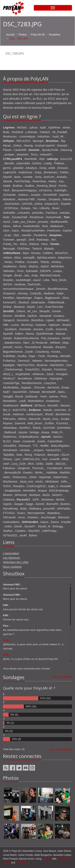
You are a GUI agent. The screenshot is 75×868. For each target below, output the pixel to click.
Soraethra (54, 35)
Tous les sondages (60, 750)
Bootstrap (22, 863)
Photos (23, 35)
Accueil (10, 35)
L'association (11, 553)
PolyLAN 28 (38, 35)
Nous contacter (12, 567)
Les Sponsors (12, 558)
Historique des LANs (16, 562)
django (47, 859)
